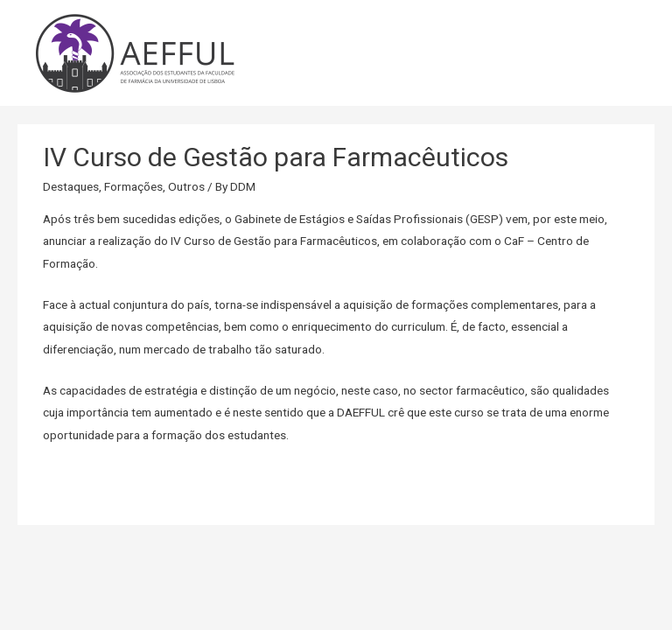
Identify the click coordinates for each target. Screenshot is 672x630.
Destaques (71, 186)
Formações (133, 186)
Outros (186, 186)
